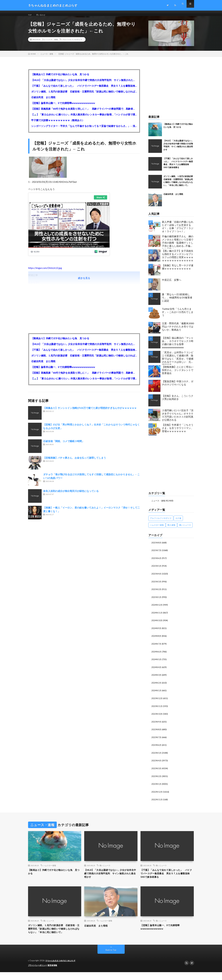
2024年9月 (157, 631)
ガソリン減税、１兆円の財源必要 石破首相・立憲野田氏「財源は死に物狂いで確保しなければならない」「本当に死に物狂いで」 (84, 95)
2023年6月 (157, 746)
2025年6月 (157, 561)
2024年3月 (157, 677)
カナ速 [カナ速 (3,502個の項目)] (178, 522)
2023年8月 (157, 731)
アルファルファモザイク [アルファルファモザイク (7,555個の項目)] (161, 522)
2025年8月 (157, 546)
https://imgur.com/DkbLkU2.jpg (45, 271)
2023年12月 (157, 700)
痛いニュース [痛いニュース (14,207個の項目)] (185, 528)
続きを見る (84, 282)
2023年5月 (157, 754)
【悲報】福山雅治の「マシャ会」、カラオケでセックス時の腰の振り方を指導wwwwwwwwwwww (178, 346)
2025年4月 (157, 577)
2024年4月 (157, 669)
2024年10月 (157, 623)
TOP (30, 15)
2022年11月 (157, 800)
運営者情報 (54, 973)
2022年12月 (157, 793)
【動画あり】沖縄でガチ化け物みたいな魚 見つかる (60, 78)
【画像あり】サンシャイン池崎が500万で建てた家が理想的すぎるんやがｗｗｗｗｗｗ (90, 411)
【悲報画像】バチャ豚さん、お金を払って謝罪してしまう (75, 461)
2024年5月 (157, 662)
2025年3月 (157, 585)
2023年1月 (157, 785)
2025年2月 (157, 592)
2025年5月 (157, 569)
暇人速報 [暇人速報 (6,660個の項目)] (171, 528)
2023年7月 (157, 739)
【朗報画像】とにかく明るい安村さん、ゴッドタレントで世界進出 (178, 374)
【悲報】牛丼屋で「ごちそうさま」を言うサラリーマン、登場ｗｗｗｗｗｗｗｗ (178, 432)
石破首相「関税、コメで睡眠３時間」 (64, 445)
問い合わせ (43, 15)
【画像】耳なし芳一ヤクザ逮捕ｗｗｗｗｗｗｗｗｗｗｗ (178, 270)
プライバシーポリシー (38, 973)
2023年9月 (157, 723)
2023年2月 (157, 777)
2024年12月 (157, 608)
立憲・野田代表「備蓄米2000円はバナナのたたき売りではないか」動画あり (178, 330)
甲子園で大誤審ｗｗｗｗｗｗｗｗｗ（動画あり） (58, 124)
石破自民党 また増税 (43, 101)
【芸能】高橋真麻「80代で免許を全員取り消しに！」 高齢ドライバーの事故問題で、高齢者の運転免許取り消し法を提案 (84, 112)
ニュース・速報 (51, 43)
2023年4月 (157, 762)
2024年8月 (157, 638)
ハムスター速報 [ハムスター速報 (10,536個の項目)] (157, 528)
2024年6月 (157, 654)
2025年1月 (157, 600)
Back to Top (111, 958)
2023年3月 (157, 769)
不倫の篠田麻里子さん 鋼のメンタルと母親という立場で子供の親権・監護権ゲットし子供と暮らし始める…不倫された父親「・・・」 (178, 245)
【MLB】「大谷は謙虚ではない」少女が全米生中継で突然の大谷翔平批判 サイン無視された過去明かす (84, 84)
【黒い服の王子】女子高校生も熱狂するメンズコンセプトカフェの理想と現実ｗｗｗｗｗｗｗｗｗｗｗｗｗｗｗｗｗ (178, 259)
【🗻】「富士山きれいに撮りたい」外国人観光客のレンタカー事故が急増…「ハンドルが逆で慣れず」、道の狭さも (84, 118)
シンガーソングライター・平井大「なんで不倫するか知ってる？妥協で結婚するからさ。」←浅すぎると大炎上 (84, 130)
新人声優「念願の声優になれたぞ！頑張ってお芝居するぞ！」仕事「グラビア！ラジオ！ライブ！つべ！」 (178, 230)
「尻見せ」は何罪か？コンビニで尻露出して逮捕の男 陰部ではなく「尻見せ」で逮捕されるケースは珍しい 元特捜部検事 (178, 361)
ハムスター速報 (50, 866)
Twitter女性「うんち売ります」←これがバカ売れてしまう (178, 316)
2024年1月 (157, 692)
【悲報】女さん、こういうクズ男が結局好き (178, 401)
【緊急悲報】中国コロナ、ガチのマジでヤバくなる (178, 386)
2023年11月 (157, 708)
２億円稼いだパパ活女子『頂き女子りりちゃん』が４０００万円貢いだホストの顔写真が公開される (178, 419)
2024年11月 (157, 615)
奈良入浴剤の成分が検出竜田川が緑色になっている (71, 495)
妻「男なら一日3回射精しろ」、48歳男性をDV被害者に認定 (177, 301)
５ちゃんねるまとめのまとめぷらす (62, 969)
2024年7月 (157, 646)
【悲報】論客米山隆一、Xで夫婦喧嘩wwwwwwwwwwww (63, 107)
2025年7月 (157, 554)
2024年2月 (157, 685)
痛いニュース (105, 866)
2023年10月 (157, 715)
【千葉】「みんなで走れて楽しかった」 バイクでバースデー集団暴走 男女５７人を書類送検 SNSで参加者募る (84, 89)
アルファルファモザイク (72, 43)
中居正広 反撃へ (172, 283)
